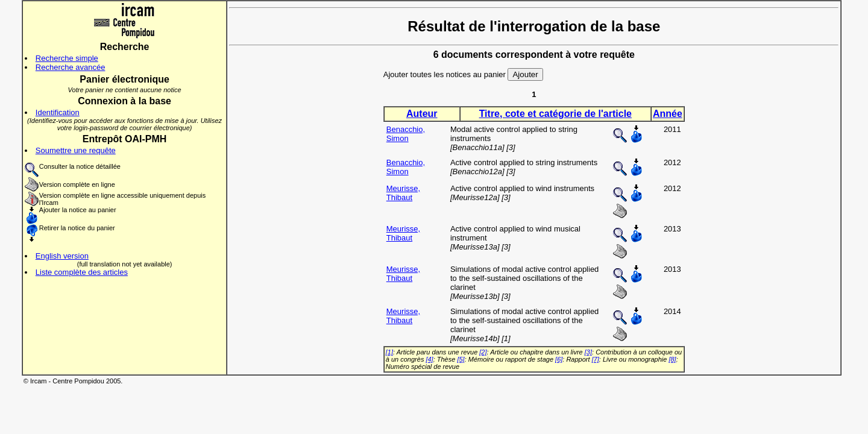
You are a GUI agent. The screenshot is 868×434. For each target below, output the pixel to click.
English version (62, 256)
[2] (483, 352)
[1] (389, 352)
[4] (429, 359)
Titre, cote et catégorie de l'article (555, 114)
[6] (559, 359)
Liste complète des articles (82, 272)
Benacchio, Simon (406, 134)
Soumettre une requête (76, 150)
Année (668, 114)
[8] (672, 359)
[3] (588, 352)
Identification (58, 112)
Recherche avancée (71, 67)
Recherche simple (67, 58)
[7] (596, 359)
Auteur (422, 114)
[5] (461, 359)
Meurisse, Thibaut (403, 193)
